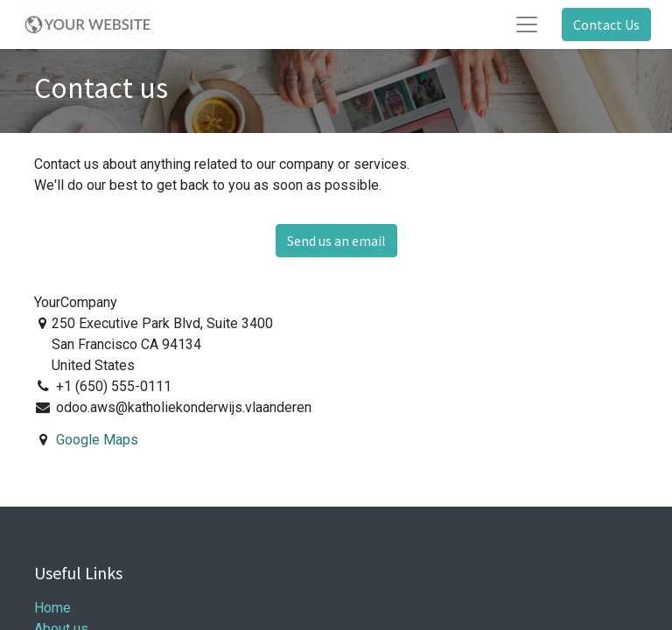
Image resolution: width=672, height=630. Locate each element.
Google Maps (97, 440)
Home (52, 608)
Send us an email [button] (336, 241)
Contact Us (606, 24)
